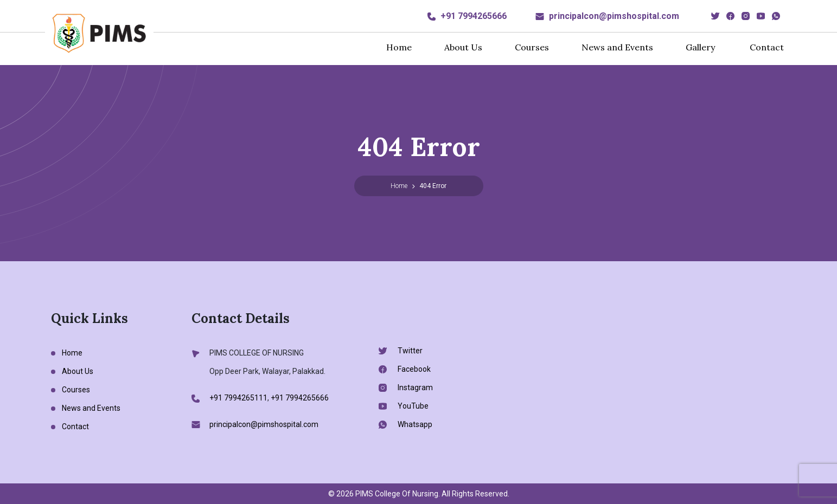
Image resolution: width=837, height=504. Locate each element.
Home (399, 47)
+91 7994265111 (238, 398)
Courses (532, 47)
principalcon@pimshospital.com (614, 16)
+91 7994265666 (474, 16)
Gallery (700, 47)
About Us (463, 47)
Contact (767, 47)
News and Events (617, 47)
